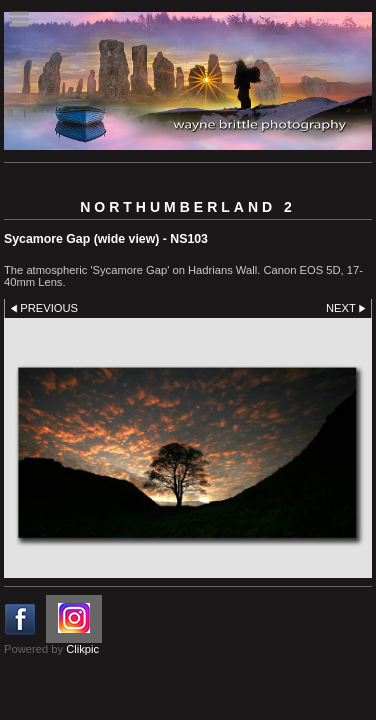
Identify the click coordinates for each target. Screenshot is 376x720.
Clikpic (82, 649)
